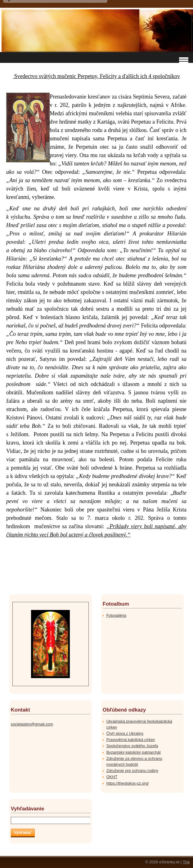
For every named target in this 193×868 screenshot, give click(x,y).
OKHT (112, 777)
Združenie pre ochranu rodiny (132, 771)
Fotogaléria (116, 615)
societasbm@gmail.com (32, 724)
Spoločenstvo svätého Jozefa (132, 746)
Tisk (186, 862)
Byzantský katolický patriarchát (134, 752)
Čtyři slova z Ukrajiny (125, 733)
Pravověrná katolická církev (131, 740)
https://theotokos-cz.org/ (128, 783)
